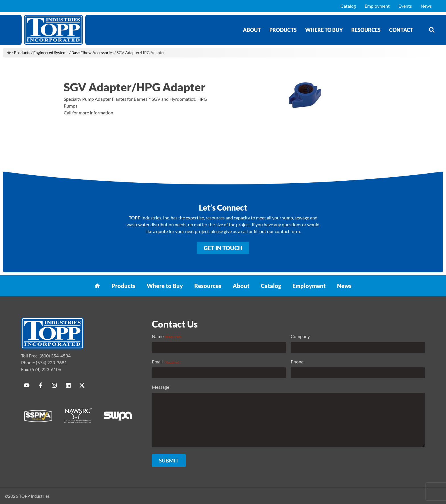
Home (9, 53)
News (426, 6)
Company (300, 336)
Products (283, 30)
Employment (377, 6)
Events (405, 6)
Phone (297, 362)
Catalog (348, 6)
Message (161, 387)
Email (166, 362)
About (252, 30)
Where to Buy (324, 30)
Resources (366, 30)
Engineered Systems (51, 53)
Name (167, 336)
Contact (401, 30)
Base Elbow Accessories (92, 53)
